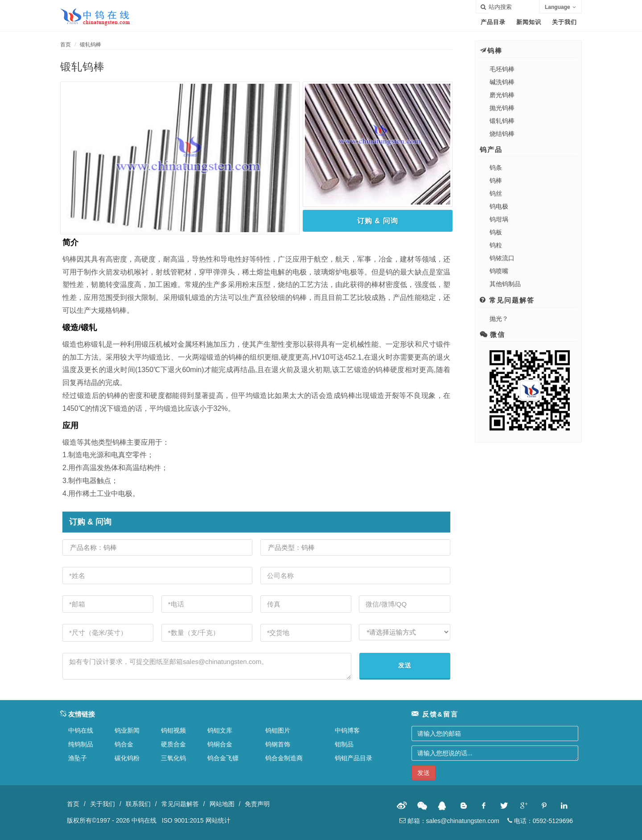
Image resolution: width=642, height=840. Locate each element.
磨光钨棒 (502, 95)
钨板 (496, 232)
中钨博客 (347, 730)
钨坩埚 (499, 219)
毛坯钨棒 (502, 69)
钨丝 (496, 193)
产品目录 (493, 22)
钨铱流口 (502, 258)
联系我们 (138, 804)
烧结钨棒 (502, 134)
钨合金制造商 (284, 758)
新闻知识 (529, 22)
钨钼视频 (173, 730)
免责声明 (257, 804)
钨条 (496, 168)
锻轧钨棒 (91, 45)
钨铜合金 (220, 744)
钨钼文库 (220, 730)
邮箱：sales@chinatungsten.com (449, 821)
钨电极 (499, 206)
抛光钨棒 (502, 108)
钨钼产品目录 (354, 758)
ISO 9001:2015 (183, 820)
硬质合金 (173, 744)
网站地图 (222, 804)
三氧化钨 (173, 758)
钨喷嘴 (499, 271)
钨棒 (496, 180)
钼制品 (344, 744)
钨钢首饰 (278, 744)
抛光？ (499, 319)
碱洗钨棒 (502, 82)
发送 (405, 665)
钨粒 (496, 245)
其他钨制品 (505, 284)
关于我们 (564, 22)
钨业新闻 (127, 730)
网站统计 (218, 820)
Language (560, 7)
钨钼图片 (278, 730)
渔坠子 (78, 758)
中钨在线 (81, 730)
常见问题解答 (180, 804)
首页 (66, 45)
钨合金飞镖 (223, 758)
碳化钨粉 (127, 758)
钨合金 (124, 744)
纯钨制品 (81, 744)
